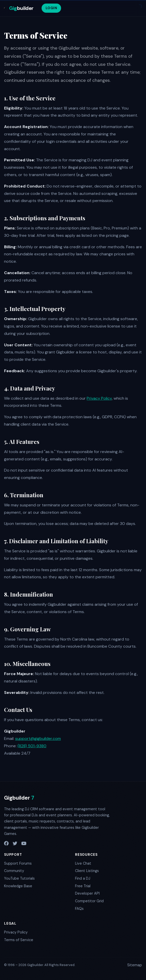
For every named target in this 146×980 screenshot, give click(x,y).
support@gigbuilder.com (38, 738)
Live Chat (83, 863)
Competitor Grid (89, 901)
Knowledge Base (18, 886)
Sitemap (135, 965)
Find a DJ (83, 878)
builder (21, 8)
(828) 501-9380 (32, 746)
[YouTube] (24, 844)
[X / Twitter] (15, 844)
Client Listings (87, 871)
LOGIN (51, 8)
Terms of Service (19, 940)
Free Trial (83, 886)
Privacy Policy (99, 398)
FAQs (79, 909)
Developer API (87, 893)
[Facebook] (6, 844)
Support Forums (18, 863)
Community (14, 871)
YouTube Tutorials (19, 878)
